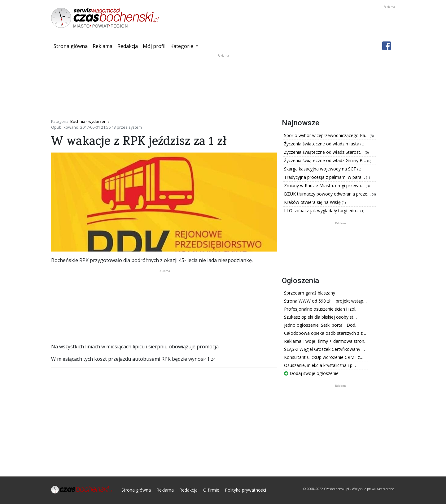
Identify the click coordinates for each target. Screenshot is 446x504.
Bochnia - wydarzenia (90, 121)
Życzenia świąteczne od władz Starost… (324, 152)
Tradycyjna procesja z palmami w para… (325, 177)
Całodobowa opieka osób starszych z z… (325, 333)
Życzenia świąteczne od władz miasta (322, 144)
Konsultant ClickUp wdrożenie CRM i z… (324, 357)
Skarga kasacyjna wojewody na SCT (321, 169)
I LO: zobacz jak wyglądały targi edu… (322, 211)
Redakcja (128, 46)
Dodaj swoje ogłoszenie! (312, 373)
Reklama (103, 46)
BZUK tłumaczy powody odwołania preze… (328, 194)
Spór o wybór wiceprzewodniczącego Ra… (327, 135)
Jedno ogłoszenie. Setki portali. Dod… (321, 325)
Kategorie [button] (182, 46)
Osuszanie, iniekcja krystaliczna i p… (320, 365)
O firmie (211, 490)
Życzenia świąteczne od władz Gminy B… (326, 160)
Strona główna (72, 46)
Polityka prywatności (245, 490)
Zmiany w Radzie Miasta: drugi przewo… (325, 185)
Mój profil (154, 46)
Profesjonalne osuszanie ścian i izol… (321, 309)
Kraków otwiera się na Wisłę (313, 202)
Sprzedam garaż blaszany (310, 293)
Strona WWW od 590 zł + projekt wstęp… (325, 301)
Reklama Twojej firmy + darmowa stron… (326, 341)
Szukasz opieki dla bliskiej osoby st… (320, 317)
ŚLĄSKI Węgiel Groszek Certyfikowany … (324, 349)
